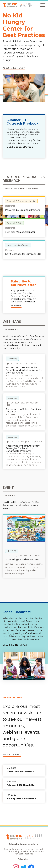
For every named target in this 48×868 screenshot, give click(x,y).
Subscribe (23, 859)
